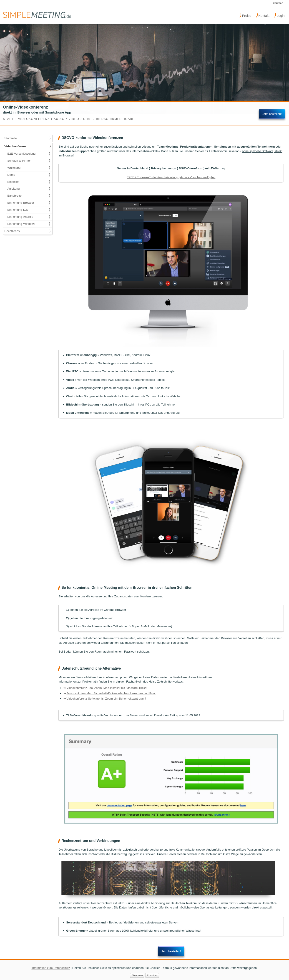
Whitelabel (29, 168)
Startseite (27, 138)
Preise (245, 15)
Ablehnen (137, 977)
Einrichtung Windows (29, 224)
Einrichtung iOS (29, 210)
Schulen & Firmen (29, 161)
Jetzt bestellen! (272, 114)
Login (279, 15)
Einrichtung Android (29, 217)
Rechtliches (27, 231)
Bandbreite (29, 196)
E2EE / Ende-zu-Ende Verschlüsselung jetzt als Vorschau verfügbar (171, 177)
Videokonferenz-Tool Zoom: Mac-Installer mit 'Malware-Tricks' (107, 688)
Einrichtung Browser (29, 203)
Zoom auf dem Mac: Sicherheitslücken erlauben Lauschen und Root (111, 693)
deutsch (278, 3)
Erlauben (152, 977)
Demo (29, 175)
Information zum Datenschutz (51, 969)
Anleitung (29, 189)
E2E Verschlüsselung (29, 154)
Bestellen (29, 182)
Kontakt (263, 15)
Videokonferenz (27, 146)
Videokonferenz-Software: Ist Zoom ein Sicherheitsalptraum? (106, 699)
